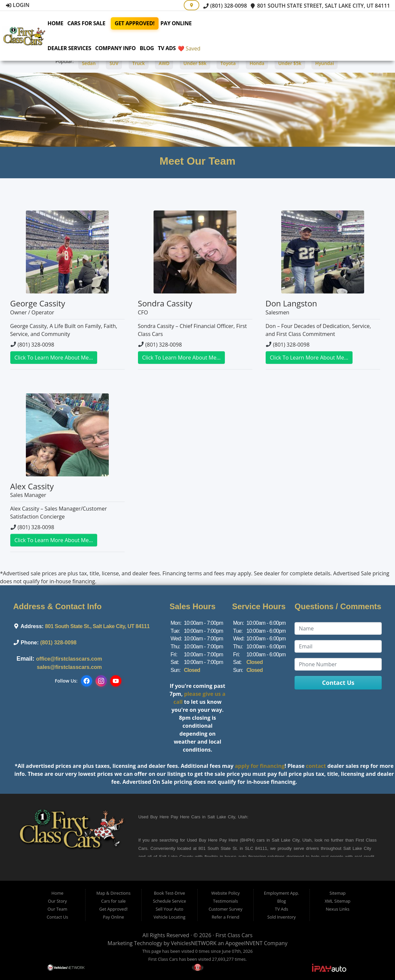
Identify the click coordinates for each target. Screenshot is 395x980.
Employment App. (282, 893)
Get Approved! (141, 23)
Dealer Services (76, 48)
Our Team (57, 909)
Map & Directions (114, 893)
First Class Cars (234, 935)
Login (18, 5)
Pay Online (182, 23)
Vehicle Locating (169, 917)
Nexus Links (337, 909)
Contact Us (58, 917)
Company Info (122, 48)
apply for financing (260, 766)
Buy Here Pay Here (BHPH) (227, 840)
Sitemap (337, 893)
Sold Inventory (282, 917)
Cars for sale (93, 23)
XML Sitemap (338, 901)
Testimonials (225, 901)
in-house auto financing (242, 857)
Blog (153, 48)
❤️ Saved (196, 48)
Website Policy (226, 893)
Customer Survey (226, 909)
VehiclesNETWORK (194, 943)
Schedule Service (169, 901)
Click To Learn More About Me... (54, 358)
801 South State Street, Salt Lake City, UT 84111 (320, 6)
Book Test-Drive (169, 893)
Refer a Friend (226, 917)
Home (62, 23)
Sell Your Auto (169, 909)
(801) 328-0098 (225, 6)
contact (316, 766)
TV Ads (173, 48)
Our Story (57, 901)
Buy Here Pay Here (170, 817)
